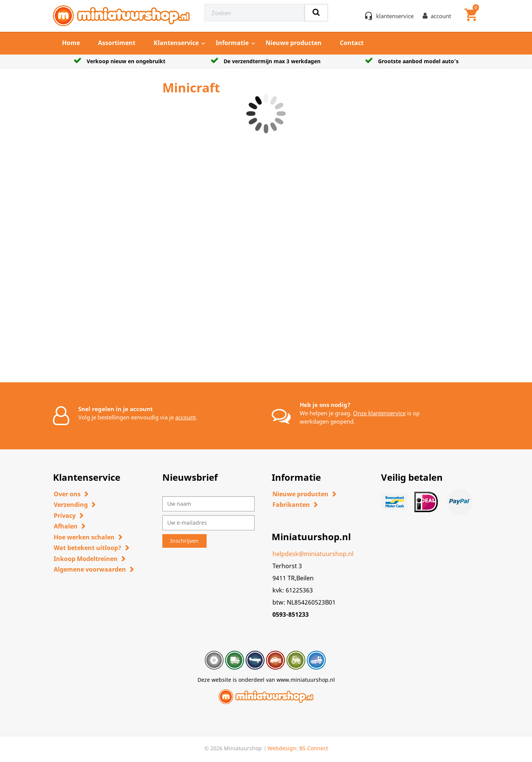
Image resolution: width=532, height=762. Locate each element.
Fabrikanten (291, 505)
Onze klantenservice (379, 413)
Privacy (65, 516)
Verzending (71, 505)
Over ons (67, 494)
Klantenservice (176, 43)
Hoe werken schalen (84, 537)
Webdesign (282, 748)
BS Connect (314, 748)
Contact (352, 43)
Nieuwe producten (294, 43)
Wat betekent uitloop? (88, 548)
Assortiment (117, 43)
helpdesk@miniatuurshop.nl (313, 554)
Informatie (232, 43)
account (185, 417)
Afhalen (66, 526)
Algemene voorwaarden (90, 569)
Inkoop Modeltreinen (86, 559)
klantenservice (395, 16)
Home (71, 43)
